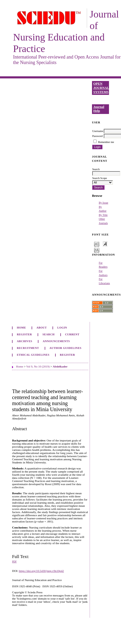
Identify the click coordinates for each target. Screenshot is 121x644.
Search (48, 334)
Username (98, 131)
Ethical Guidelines (33, 355)
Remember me (106, 142)
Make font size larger (97, 250)
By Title (103, 215)
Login (62, 328)
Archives (24, 341)
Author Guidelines (65, 348)
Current (72, 334)
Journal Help (99, 109)
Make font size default (105, 244)
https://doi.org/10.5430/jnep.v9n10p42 (41, 571)
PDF (14, 562)
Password (97, 136)
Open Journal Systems (101, 88)
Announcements (56, 341)
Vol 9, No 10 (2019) (38, 366)
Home (21, 328)
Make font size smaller (97, 244)
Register (24, 334)
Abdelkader (60, 366)
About (42, 328)
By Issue (103, 203)
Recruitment (28, 348)
